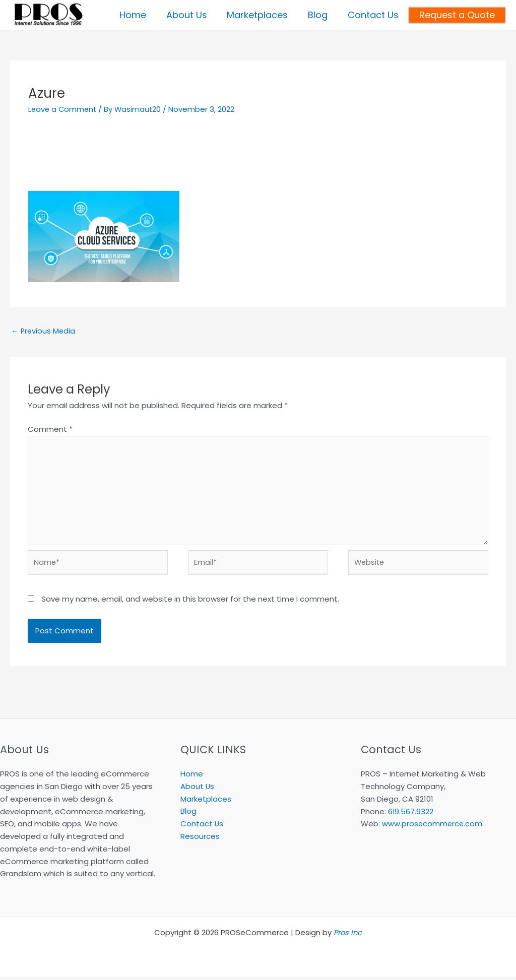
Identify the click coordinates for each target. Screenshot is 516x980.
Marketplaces (206, 802)
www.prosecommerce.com (433, 827)
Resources (200, 839)
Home (192, 777)
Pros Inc (348, 935)
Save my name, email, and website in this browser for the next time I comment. (190, 602)
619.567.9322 (411, 814)
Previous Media (44, 331)
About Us (198, 789)
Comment (50, 429)
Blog (188, 814)
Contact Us (202, 827)
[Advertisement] (258, 158)
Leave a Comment (63, 109)
